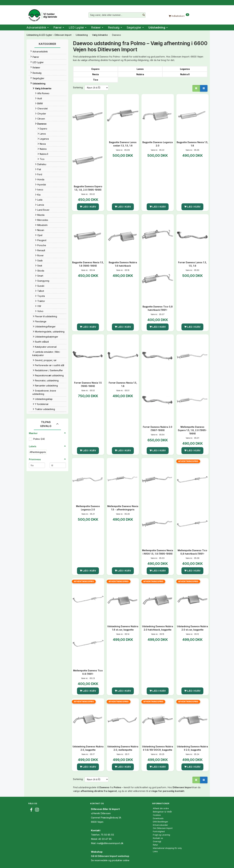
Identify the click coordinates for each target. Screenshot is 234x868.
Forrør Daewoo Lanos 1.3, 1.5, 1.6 (192, 264)
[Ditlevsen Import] (42, 14)
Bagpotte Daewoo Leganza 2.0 (158, 144)
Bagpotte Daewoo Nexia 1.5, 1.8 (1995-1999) (88, 264)
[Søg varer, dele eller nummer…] (144, 15)
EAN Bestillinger (160, 822)
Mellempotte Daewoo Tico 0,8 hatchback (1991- (192, 552)
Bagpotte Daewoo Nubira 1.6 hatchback (123, 264)
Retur (155, 845)
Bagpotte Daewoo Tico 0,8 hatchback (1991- (158, 308)
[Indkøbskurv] (179, 16)
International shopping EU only (167, 848)
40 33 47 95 (105, 839)
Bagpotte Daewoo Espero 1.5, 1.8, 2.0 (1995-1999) (88, 188)
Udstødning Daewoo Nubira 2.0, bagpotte (88, 748)
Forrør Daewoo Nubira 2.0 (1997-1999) (158, 429)
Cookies (157, 815)
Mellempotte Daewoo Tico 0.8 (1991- (88, 672)
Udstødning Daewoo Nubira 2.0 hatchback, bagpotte (158, 628)
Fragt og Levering (161, 835)
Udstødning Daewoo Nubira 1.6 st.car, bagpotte (123, 628)
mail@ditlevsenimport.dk (110, 843)
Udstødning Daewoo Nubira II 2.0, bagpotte (192, 748)
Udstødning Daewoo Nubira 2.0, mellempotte (123, 748)
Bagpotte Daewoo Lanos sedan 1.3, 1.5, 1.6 (123, 144)
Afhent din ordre (161, 808)
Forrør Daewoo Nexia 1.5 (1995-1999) (88, 384)
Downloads (158, 818)
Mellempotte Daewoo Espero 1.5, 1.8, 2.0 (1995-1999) (192, 430)
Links (155, 851)
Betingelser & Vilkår (162, 812)
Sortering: (78, 87)
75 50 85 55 (107, 835)
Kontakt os (158, 838)
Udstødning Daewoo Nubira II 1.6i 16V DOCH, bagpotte (158, 748)
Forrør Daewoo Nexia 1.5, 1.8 (123, 384)
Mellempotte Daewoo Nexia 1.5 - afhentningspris (123, 508)
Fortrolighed (159, 832)
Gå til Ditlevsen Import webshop (110, 856)
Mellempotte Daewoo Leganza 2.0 (88, 508)
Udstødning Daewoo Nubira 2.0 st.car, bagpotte (192, 628)
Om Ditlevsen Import (163, 828)
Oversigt (157, 841)
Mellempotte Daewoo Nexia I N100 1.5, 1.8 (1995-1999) (158, 552)
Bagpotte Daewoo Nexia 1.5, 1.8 (192, 144)
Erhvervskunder (160, 825)
